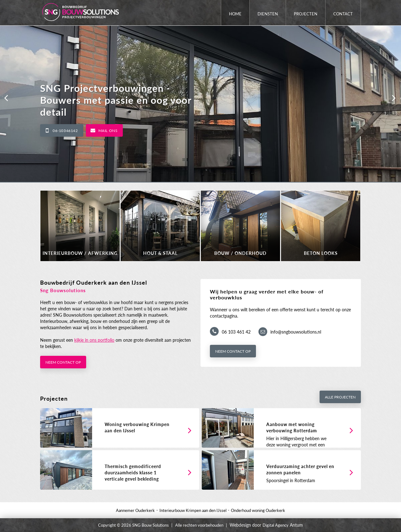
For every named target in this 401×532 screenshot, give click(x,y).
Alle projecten (340, 397)
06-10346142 (65, 131)
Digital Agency (276, 525)
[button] (6, 98)
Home (235, 14)
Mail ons (108, 131)
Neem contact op (63, 362)
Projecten (306, 14)
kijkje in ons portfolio (94, 340)
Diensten (268, 14)
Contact (343, 14)
